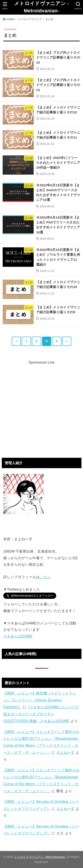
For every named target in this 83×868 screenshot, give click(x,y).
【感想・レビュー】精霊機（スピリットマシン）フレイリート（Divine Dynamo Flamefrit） (40, 700)
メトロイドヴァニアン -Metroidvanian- (41, 7)
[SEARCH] (78, 6)
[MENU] (5, 6)
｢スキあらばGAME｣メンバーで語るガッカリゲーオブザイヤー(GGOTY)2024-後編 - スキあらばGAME (41, 714)
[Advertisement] (41, 407)
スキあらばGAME (18, 636)
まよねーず (66, 752)
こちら (45, 577)
